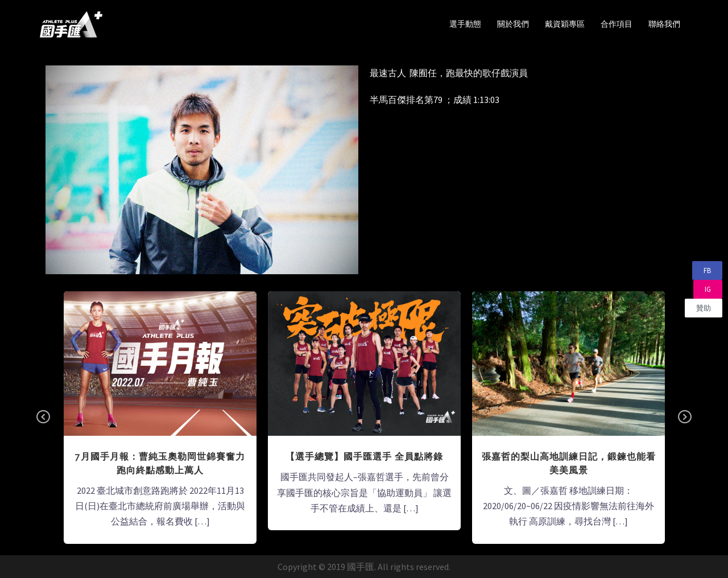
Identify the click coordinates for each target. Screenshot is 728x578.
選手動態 (465, 24)
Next (685, 418)
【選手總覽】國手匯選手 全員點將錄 (364, 457)
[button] (707, 271)
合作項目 (617, 24)
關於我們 (513, 24)
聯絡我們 (664, 24)
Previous (43, 418)
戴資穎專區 (565, 24)
